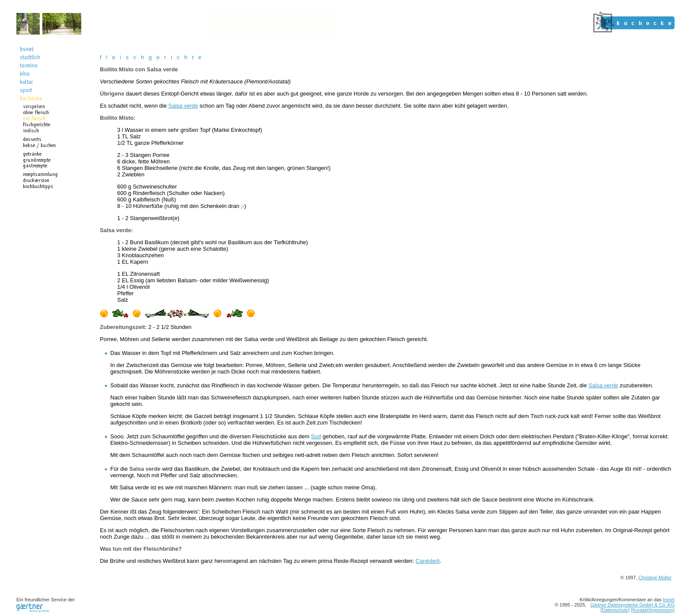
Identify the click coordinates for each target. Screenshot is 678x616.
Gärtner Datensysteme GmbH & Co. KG (632, 605)
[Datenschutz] (615, 610)
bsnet (669, 600)
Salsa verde (183, 106)
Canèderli (428, 561)
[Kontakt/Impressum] (653, 610)
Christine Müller (655, 578)
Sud (316, 436)
